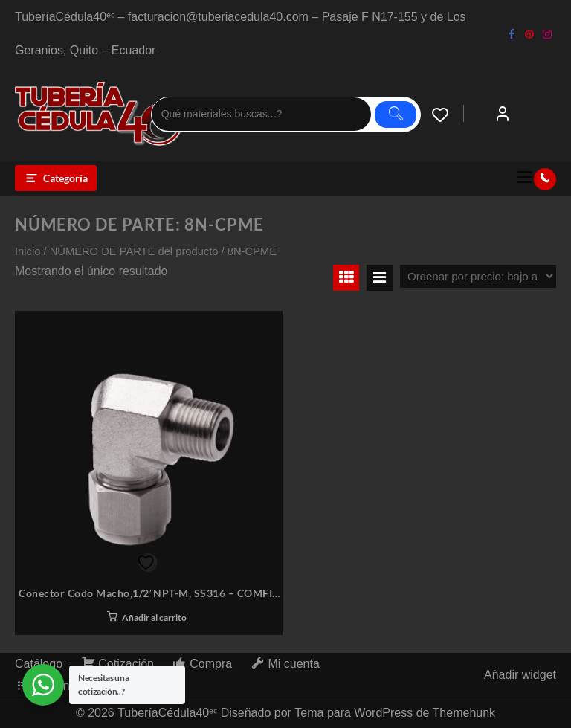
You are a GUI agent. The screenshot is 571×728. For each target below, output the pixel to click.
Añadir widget (520, 675)
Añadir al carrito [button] (154, 618)
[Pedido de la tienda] (478, 276)
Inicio (28, 251)
